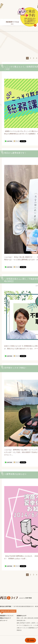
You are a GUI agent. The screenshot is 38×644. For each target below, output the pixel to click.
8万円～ (34, 623)
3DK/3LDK (20, 621)
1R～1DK (24, 618)
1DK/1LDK (30, 618)
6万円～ (29, 623)
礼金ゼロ (26, 625)
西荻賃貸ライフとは (10, 23)
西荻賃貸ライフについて (7, 616)
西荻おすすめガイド (5, 618)
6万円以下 (23, 623)
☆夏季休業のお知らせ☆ (15, 474)
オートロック (24, 628)
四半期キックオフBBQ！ (16, 368)
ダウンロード (4, 621)
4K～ (25, 621)
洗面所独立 (32, 628)
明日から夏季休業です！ (15, 153)
